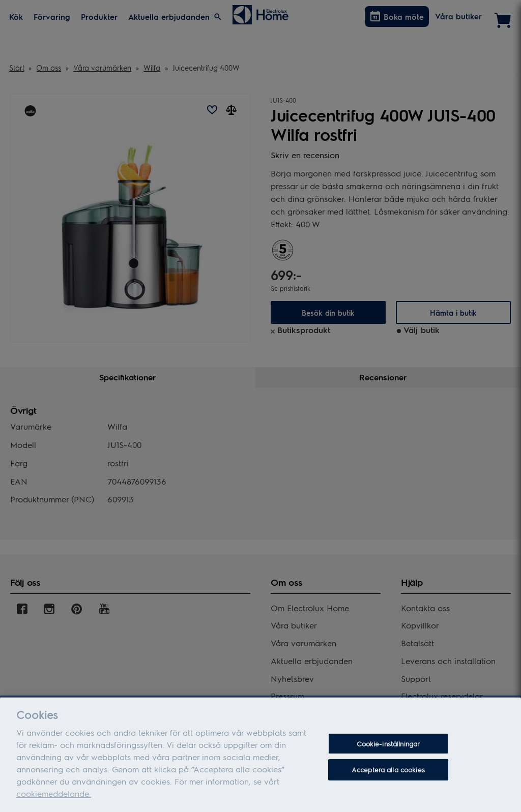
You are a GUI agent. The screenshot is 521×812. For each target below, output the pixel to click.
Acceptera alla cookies (388, 775)
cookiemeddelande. (54, 799)
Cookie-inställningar (388, 749)
